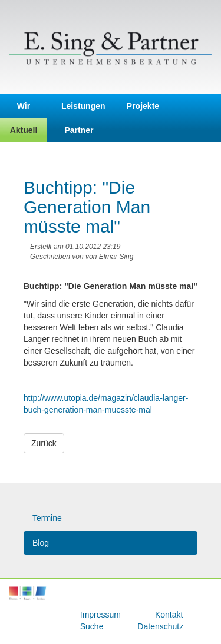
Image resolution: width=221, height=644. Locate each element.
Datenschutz (160, 626)
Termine (47, 518)
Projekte (143, 106)
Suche (93, 626)
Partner (79, 130)
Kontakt (169, 615)
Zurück (44, 443)
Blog (41, 543)
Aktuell (24, 130)
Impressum (102, 615)
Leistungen (83, 106)
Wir (24, 106)
